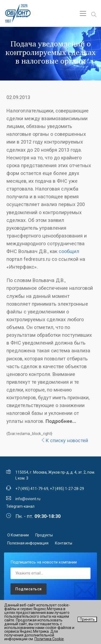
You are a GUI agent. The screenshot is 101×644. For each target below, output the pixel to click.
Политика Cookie (49, 639)
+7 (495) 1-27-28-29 (67, 489)
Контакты (64, 543)
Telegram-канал (20, 506)
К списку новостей (64, 440)
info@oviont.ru (28, 499)
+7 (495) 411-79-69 (32, 489)
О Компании (18, 535)
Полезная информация (28, 543)
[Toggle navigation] (83, 13)
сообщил (69, 251)
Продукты (44, 535)
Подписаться (29, 589)
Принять (87, 619)
